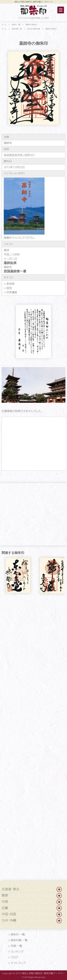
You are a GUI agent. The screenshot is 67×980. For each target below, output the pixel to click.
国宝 (9, 288)
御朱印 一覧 (18, 934)
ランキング (17, 952)
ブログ (15, 957)
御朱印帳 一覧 (19, 940)
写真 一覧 (16, 946)
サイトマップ (18, 963)
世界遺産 (12, 292)
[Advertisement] (34, 627)
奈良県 (10, 284)
